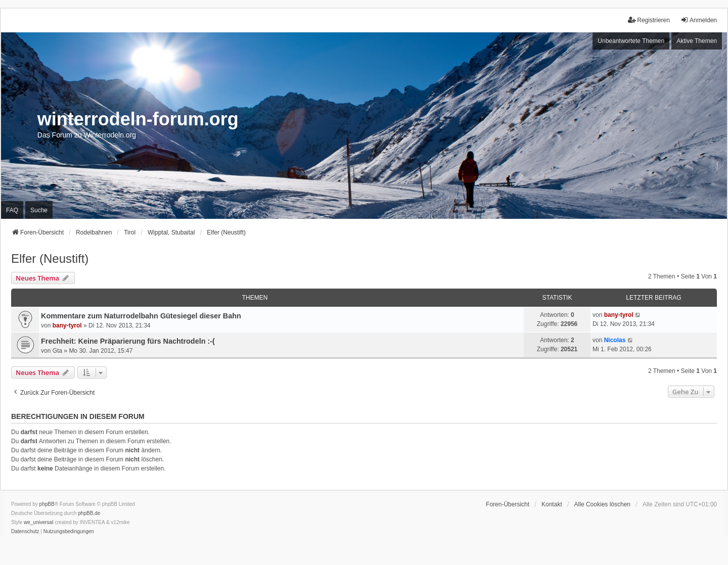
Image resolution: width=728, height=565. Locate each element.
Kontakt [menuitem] (552, 504)
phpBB (47, 504)
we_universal (38, 522)
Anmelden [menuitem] (699, 20)
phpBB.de (89, 513)
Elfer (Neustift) (50, 258)
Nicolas (615, 340)
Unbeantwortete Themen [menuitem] (631, 41)
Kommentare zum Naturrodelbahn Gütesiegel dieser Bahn (141, 316)
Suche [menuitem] (39, 210)
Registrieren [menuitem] (649, 20)
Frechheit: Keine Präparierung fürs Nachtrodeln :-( (128, 341)
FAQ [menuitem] (12, 210)
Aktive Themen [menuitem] (697, 41)
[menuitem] (25, 532)
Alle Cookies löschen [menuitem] (602, 504)
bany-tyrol (67, 325)
